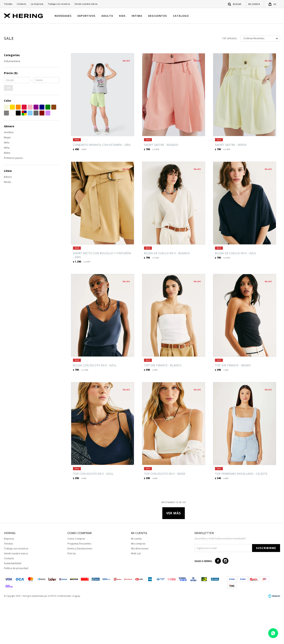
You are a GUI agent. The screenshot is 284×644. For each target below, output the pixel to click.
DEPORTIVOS (86, 16)
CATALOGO (181, 16)
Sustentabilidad (13, 606)
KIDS (122, 16)
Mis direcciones (140, 592)
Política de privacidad (16, 611)
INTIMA (137, 16)
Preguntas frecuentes (79, 587)
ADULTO (107, 16)
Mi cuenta (136, 582)
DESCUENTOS (158, 16)
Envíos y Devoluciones (80, 592)
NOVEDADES (63, 16)
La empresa (37, 4)
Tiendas (8, 4)
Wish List (136, 597)
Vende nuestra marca (86, 4)
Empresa (9, 582)
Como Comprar (76, 582)
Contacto (21, 4)
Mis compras (138, 587)
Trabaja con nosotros (59, 4)
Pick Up (72, 597)
